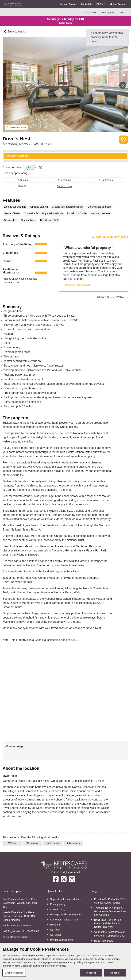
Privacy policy (58, 904)
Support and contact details (65, 899)
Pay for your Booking (62, 940)
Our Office (56, 935)
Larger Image (16, 127)
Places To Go (91, 13)
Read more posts (104, 941)
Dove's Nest (16, 139)
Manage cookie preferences (66, 915)
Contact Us (86, 4)
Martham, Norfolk (29, 144)
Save (123, 140)
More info (55, 925)
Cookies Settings (14, 973)
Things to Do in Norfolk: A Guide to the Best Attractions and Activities (110, 911)
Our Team (56, 930)
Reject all (115, 973)
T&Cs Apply (66, 23)
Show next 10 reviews (111, 297)
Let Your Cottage (68, 4)
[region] (65, 961)
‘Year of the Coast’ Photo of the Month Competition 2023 (110, 934)
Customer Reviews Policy (64, 920)
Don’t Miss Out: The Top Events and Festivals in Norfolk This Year (108, 923)
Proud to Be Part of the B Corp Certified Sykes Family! (111, 901)
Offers (123, 13)
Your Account (118, 4)
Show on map (64, 186)
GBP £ (101, 4)
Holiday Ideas (109, 13)
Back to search (17, 32)
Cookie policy (58, 909)
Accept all (91, 973)
